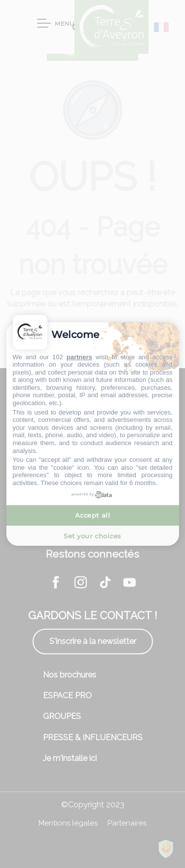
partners (79, 357)
